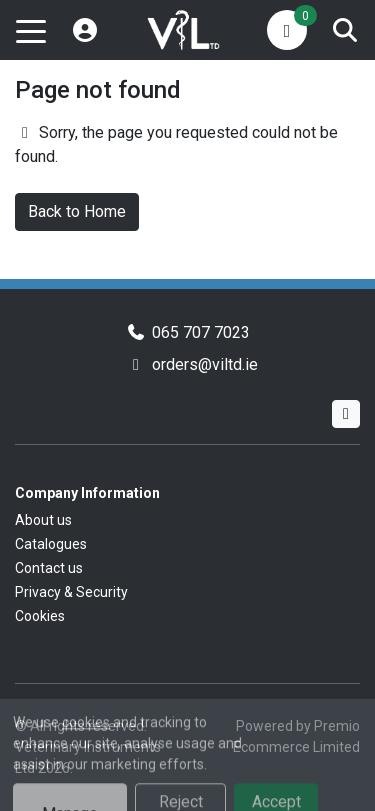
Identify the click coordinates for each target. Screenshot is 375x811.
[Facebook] (346, 414)
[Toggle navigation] (31, 30)
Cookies (40, 616)
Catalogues (51, 544)
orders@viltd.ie (205, 364)
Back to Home (77, 211)
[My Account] (85, 30)
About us (43, 520)
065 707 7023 (201, 332)
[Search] (345, 30)
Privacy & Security (71, 592)
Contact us (49, 568)
